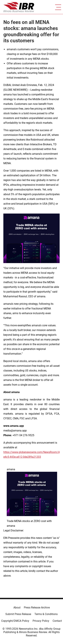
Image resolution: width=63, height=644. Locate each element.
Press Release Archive (37, 608)
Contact (57, 621)
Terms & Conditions (46, 614)
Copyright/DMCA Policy (15, 621)
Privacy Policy (41, 621)
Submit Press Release (18, 614)
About (17, 608)
